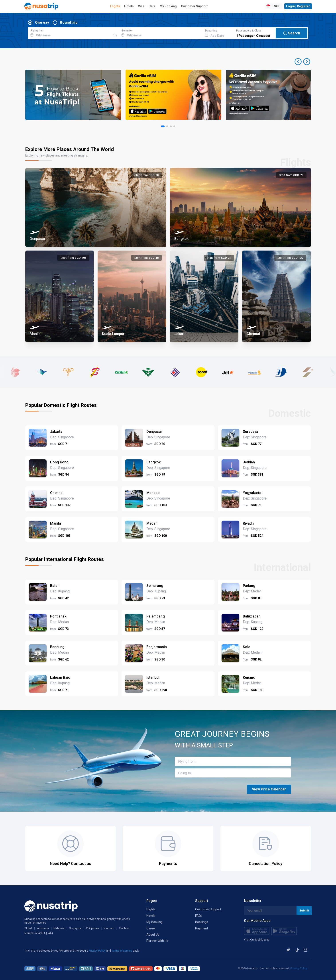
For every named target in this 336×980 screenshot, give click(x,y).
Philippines (93, 928)
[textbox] (70, 33)
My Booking (168, 6)
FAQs (199, 916)
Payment (202, 928)
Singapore (75, 928)
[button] (302, 62)
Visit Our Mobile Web (257, 940)
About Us (153, 935)
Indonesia (43, 928)
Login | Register (298, 6)
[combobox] (70, 33)
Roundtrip (69, 23)
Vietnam (109, 928)
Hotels (129, 6)
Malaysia (59, 928)
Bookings (202, 922)
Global (28, 928)
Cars (152, 6)
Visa (141, 6)
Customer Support (194, 6)
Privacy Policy (97, 951)
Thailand (124, 928)
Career (151, 928)
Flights (115, 6)
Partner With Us (157, 941)
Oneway (42, 23)
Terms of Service (122, 951)
